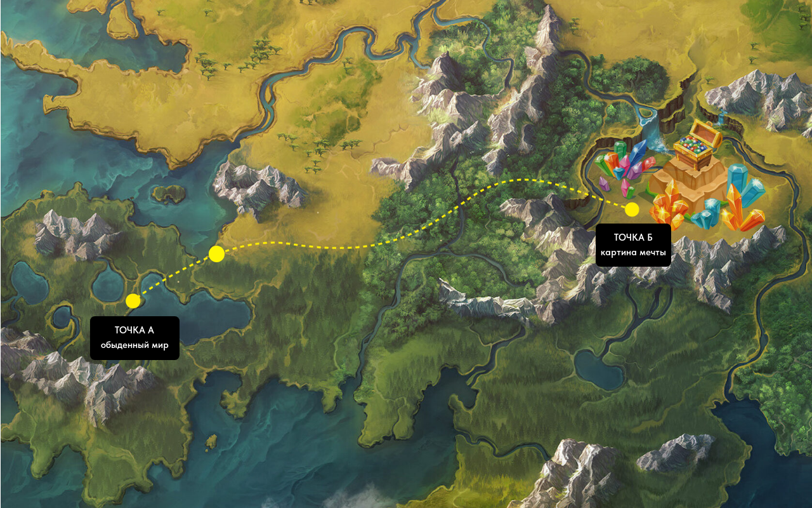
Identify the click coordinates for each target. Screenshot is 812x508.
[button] (135, 338)
